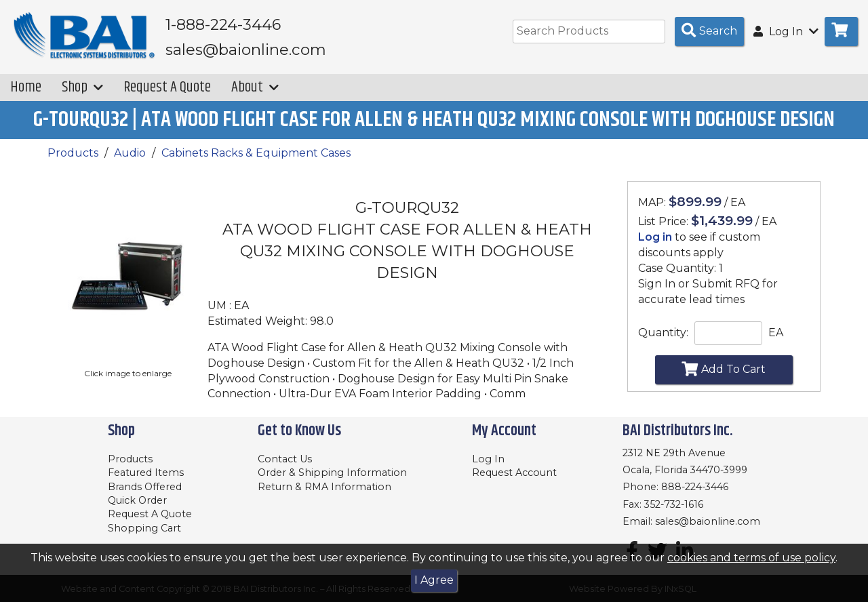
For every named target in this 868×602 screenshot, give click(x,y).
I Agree (434, 580)
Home (26, 87)
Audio (130, 153)
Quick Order (137, 500)
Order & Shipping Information (332, 473)
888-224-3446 (695, 487)
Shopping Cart (144, 528)
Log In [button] (786, 32)
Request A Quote (167, 87)
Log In (488, 459)
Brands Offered (145, 487)
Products (73, 153)
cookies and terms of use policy (751, 558)
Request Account (514, 473)
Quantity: (663, 333)
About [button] (255, 87)
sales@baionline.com (708, 521)
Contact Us (285, 459)
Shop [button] (82, 87)
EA (776, 333)
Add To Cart (724, 369)
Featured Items (146, 473)
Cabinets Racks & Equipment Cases (256, 153)
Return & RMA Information (324, 487)
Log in (655, 237)
